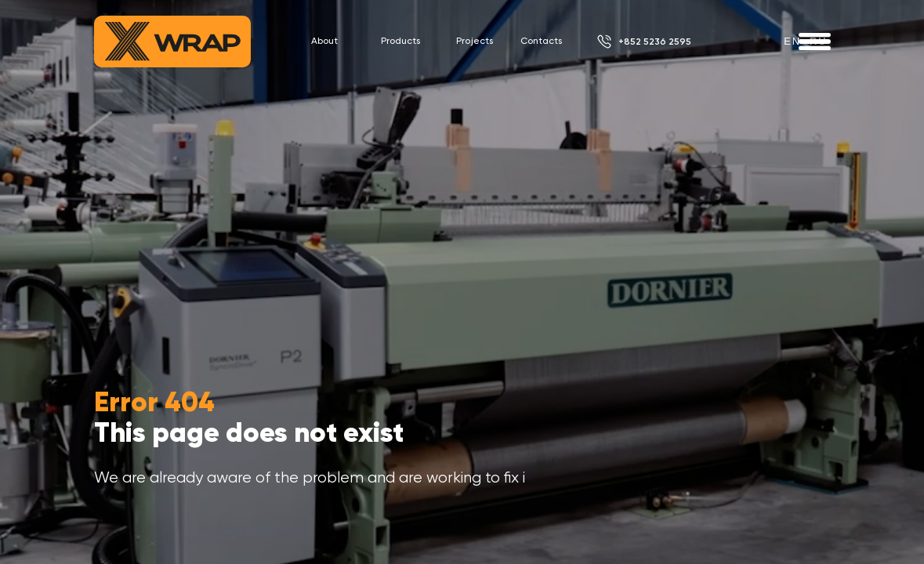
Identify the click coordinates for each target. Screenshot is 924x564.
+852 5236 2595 (655, 42)
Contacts (541, 41)
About (324, 41)
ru (818, 41)
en (792, 41)
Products (400, 41)
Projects (475, 41)
